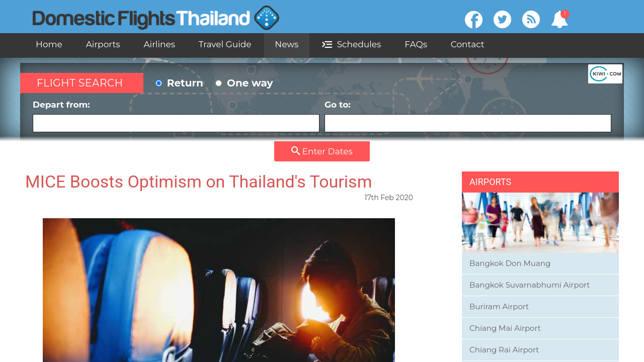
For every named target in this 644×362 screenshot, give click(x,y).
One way (244, 83)
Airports (103, 44)
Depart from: (176, 116)
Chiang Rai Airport (504, 350)
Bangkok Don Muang (510, 263)
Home (49, 44)
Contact (468, 44)
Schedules (351, 44)
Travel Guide (225, 44)
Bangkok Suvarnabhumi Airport (530, 285)
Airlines (159, 44)
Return (179, 83)
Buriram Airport (499, 306)
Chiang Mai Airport (505, 328)
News (287, 44)
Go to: (468, 116)
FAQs (416, 44)
